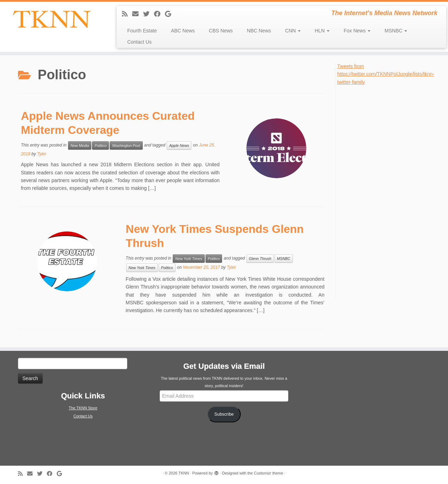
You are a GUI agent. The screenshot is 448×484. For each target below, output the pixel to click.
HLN (322, 31)
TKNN (184, 473)
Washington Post (126, 145)
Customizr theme (268, 473)
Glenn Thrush (260, 259)
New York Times (189, 259)
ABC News (183, 31)
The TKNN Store (83, 408)
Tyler (42, 154)
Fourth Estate (142, 31)
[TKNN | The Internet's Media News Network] (52, 19)
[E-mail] (138, 14)
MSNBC (396, 31)
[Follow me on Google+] (170, 14)
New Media (80, 145)
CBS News (221, 31)
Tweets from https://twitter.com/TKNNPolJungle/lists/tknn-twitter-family (386, 74)
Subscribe (224, 414)
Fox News (357, 31)
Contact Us (139, 42)
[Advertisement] (390, 192)
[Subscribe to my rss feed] (127, 14)
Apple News (179, 145)
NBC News (259, 31)
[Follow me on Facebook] (159, 14)
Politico (100, 145)
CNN (293, 31)
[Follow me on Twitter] (149, 14)
